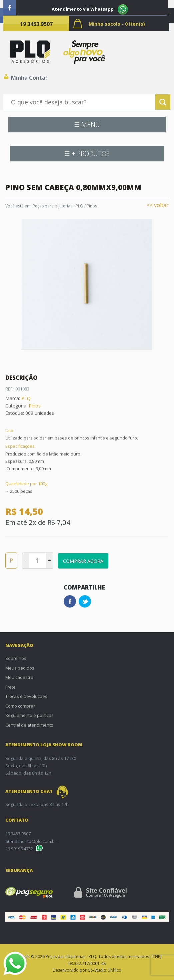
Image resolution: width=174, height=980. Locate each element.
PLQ (26, 398)
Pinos (92, 206)
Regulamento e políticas (29, 715)
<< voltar (158, 205)
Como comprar (20, 706)
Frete (10, 687)
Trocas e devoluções (26, 696)
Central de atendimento (29, 725)
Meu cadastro (19, 677)
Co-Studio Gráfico (104, 970)
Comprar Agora (83, 561)
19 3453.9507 (36, 24)
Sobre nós (16, 658)
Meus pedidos (20, 668)
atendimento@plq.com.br (31, 841)
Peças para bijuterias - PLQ (58, 206)
